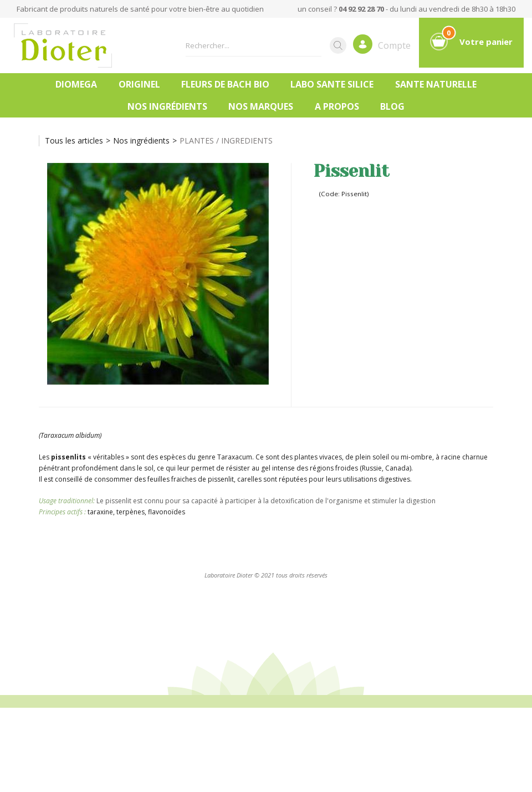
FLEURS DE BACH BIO (225, 84)
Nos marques (261, 106)
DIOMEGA (76, 84)
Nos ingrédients (167, 106)
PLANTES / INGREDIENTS (226, 140)
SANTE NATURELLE (436, 84)
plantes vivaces (318, 457)
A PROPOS (337, 106)
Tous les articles (74, 140)
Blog (392, 106)
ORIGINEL (139, 84)
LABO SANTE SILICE (332, 84)
